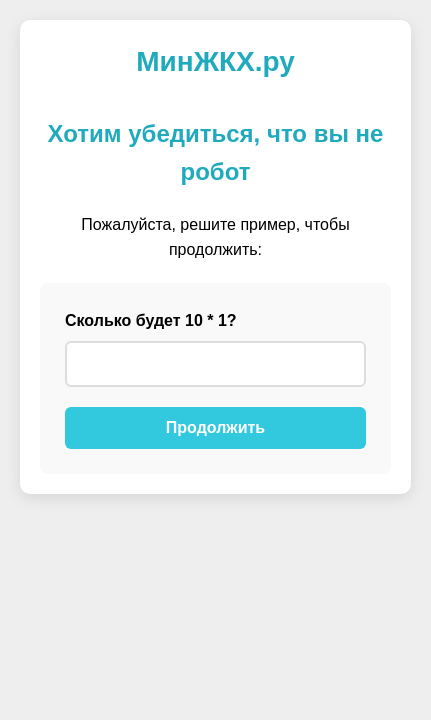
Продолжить (215, 427)
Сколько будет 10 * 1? (151, 320)
